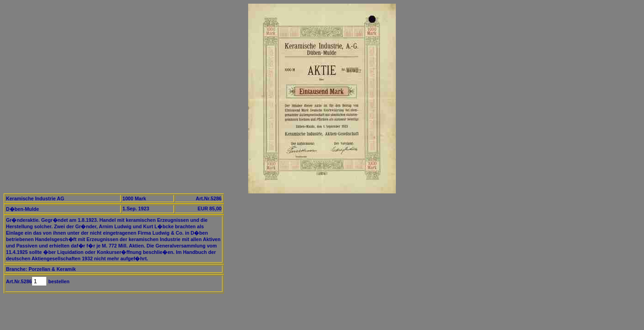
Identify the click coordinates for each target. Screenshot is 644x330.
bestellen (58, 281)
